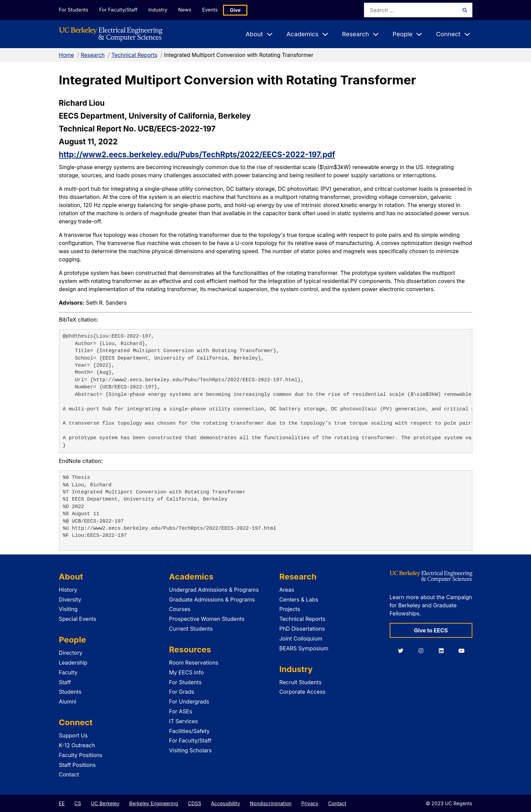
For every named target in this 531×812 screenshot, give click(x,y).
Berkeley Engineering (154, 803)
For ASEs (181, 711)
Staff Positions (77, 765)
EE (62, 803)
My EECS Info (187, 672)
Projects (290, 609)
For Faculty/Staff (119, 10)
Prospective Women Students (207, 619)
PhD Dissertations (302, 629)
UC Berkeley (105, 803)
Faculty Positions (81, 755)
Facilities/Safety (189, 731)
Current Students (191, 629)
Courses (180, 609)
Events (212, 10)
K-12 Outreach (77, 745)
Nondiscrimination (271, 803)
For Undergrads (189, 702)
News (186, 10)
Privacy (310, 803)
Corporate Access (302, 692)
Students (70, 692)
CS (78, 803)
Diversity (70, 600)
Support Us (73, 735)
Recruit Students (300, 682)
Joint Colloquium (301, 638)
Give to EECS (431, 630)
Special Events (78, 619)
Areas (287, 590)
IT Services (183, 721)
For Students (74, 10)
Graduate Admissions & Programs (212, 600)
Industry (159, 10)
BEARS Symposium (304, 648)
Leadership (73, 663)
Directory (71, 653)
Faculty (68, 672)
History (68, 590)
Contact (69, 774)
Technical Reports (135, 55)
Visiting (68, 609)
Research (93, 55)
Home (67, 55)
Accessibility (226, 803)
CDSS (194, 803)
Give (238, 10)
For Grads (182, 692)
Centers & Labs (299, 600)
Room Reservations (194, 663)
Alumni (68, 702)
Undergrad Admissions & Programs (214, 590)
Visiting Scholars (190, 750)
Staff (65, 682)
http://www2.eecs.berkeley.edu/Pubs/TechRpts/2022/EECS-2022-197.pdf (197, 154)
